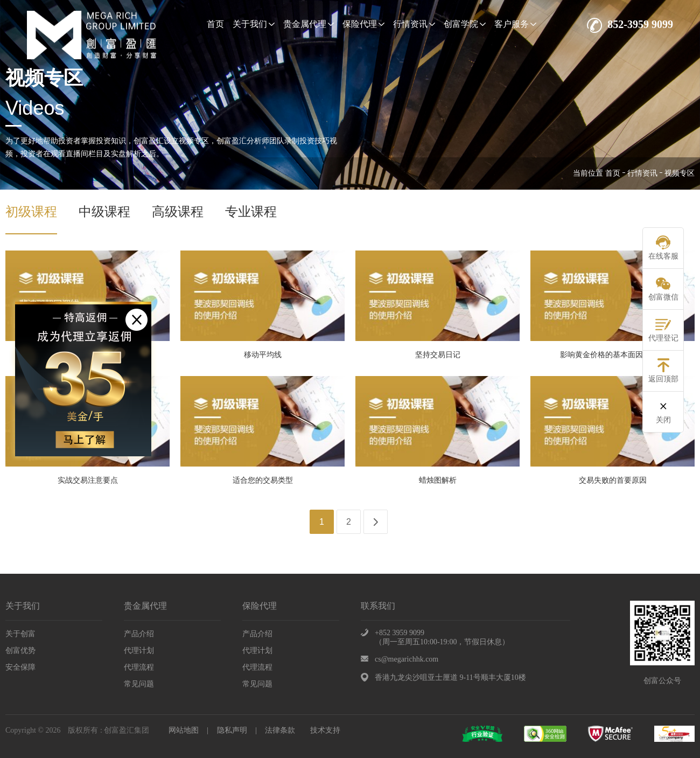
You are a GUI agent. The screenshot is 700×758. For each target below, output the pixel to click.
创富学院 (465, 24)
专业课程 (251, 212)
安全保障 (20, 667)
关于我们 (254, 24)
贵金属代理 (309, 24)
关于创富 (20, 634)
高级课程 (178, 212)
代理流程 (139, 667)
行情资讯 (414, 24)
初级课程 (31, 212)
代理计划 (139, 651)
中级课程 (104, 212)
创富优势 (20, 651)
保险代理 (363, 24)
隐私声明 (232, 730)
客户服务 (515, 24)
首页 (215, 24)
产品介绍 (139, 634)
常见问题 (139, 684)
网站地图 (184, 730)
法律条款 (280, 730)
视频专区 (680, 173)
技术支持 (325, 730)
